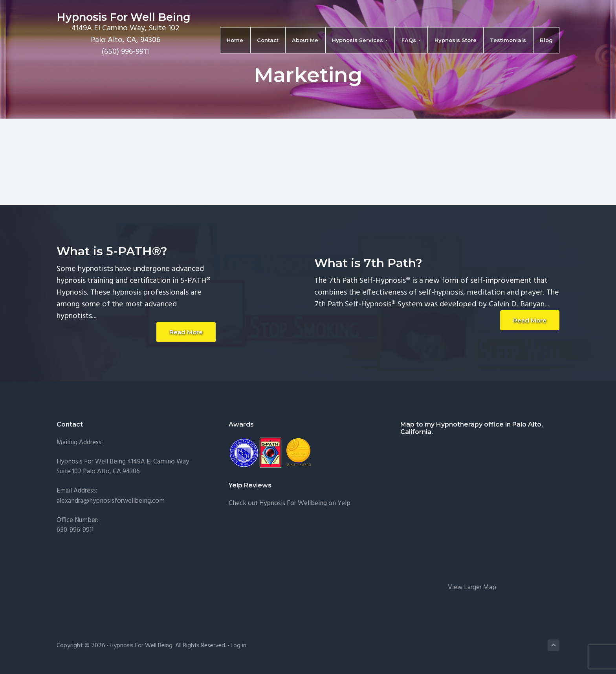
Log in (238, 646)
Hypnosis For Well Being (124, 17)
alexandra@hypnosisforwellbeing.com (111, 501)
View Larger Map (472, 587)
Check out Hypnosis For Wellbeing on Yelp (290, 503)
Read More (186, 332)
